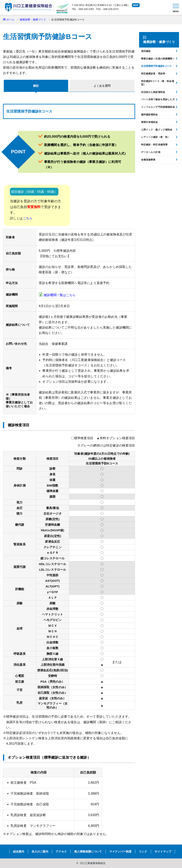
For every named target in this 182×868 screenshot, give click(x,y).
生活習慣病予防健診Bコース (156, 66)
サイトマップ (163, 851)
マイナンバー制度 (120, 851)
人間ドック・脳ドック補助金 (157, 130)
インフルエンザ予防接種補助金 (158, 107)
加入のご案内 (40, 851)
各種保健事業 (148, 160)
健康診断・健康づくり (33, 20)
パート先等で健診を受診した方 (158, 99)
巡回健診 (146, 51)
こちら (28, 218)
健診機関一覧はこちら (60, 295)
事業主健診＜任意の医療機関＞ (158, 59)
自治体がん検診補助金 (153, 92)
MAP (136, 5)
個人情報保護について (88, 851)
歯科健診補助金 (150, 115)
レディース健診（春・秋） (156, 137)
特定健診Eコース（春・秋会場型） (158, 83)
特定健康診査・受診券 (153, 74)
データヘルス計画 (151, 152)
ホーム (10, 20)
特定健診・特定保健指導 (154, 145)
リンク (143, 851)
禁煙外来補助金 (150, 122)
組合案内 (19, 851)
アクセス (61, 851)
